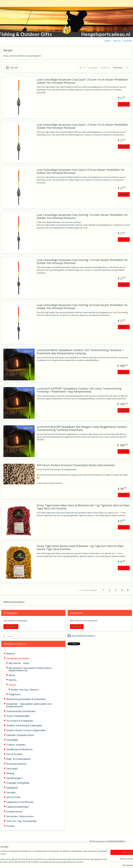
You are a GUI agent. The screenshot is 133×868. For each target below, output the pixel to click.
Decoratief (12, 769)
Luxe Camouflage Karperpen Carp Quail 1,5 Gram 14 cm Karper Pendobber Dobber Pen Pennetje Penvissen (82, 126)
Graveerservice (14, 812)
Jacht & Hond (13, 797)
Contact (107, 40)
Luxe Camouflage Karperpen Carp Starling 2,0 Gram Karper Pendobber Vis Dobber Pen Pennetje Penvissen (82, 307)
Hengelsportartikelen (18, 658)
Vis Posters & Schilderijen (20, 721)
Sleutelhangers (14, 778)
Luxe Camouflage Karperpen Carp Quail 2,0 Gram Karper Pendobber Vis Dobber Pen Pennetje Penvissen (81, 171)
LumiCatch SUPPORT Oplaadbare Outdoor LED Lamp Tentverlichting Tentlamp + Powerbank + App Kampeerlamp (79, 390)
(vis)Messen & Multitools (19, 749)
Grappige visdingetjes (18, 783)
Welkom (11, 654)
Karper (12, 685)
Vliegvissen (15, 694)
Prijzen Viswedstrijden (18, 716)
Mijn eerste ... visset (19, 663)
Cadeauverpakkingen (18, 807)
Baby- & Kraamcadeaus (19, 759)
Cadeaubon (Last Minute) (20, 802)
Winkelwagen (11, 627)
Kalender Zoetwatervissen (20, 735)
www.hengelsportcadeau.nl (81, 636)
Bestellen (124, 104)
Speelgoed (12, 788)
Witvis (12, 675)
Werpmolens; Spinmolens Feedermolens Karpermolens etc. (30, 669)
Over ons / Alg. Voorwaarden (22, 821)
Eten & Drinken (14, 754)
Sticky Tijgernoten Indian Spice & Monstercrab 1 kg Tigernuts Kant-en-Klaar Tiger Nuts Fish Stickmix (83, 507)
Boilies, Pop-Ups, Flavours (14, 602)
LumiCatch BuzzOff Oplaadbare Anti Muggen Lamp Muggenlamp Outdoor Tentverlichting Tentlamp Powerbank (82, 428)
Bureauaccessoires (16, 764)
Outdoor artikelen (16, 745)
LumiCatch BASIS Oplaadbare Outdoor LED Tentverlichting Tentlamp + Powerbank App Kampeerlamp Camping (80, 352)
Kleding (10, 773)
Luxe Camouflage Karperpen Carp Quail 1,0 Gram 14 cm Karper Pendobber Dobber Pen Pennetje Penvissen (82, 81)
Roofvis (13, 680)
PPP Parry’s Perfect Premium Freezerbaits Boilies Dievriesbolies (76, 465)
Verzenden (128, 40)
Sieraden (11, 792)
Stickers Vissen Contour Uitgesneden (26, 730)
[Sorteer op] (120, 68)
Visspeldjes (12, 740)
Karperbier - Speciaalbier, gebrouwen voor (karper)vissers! (29, 705)
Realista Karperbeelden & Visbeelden (26, 699)
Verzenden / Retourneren (20, 816)
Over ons (117, 40)
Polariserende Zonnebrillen (21, 711)
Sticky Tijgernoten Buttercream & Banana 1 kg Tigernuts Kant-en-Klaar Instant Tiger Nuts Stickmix (80, 548)
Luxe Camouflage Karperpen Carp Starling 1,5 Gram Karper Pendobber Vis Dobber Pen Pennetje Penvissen (82, 262)
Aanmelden (77, 627)
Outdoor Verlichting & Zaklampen (24, 725)
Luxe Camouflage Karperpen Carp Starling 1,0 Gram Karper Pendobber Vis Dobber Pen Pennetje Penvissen (82, 217)
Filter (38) (12, 68)
